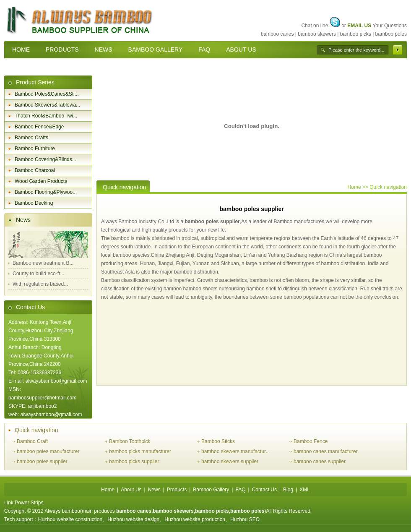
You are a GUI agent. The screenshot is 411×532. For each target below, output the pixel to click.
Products (177, 490)
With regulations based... (40, 284)
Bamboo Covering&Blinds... (46, 159)
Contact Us (30, 307)
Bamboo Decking (34, 203)
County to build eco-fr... (38, 274)
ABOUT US (241, 50)
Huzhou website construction (70, 519)
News (23, 220)
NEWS (104, 50)
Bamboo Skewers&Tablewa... (47, 105)
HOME (21, 50)
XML (305, 490)
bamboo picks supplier (134, 462)
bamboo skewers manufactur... (235, 451)
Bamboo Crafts (31, 138)
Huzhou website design (133, 519)
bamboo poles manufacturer (48, 451)
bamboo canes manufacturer (326, 451)
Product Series (35, 82)
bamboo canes (277, 34)
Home (354, 187)
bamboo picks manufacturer (140, 451)
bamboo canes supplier (320, 462)
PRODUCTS (62, 50)
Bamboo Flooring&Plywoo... (46, 192)
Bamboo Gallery (211, 490)
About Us (131, 490)
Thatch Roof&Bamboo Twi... (46, 116)
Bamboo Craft (32, 441)
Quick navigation (36, 430)
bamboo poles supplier (212, 222)
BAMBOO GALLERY (156, 50)
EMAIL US (359, 26)
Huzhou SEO (245, 519)
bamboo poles (391, 34)
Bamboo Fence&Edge (39, 127)
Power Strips (29, 503)
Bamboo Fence (311, 441)
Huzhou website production (195, 519)
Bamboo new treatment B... (43, 263)
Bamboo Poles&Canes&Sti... (47, 94)
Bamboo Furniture (35, 149)
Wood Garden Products (41, 181)
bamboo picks (356, 34)
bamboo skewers (317, 34)
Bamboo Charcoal (35, 170)
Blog (288, 490)
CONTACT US (31, 67)
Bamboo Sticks (218, 441)
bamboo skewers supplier (230, 462)
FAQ (204, 50)
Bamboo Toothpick (130, 441)
